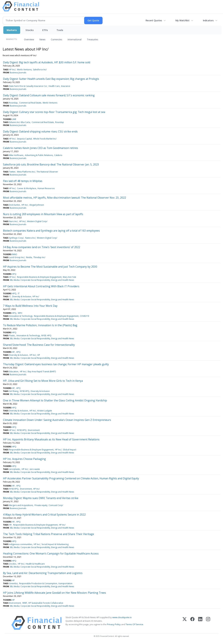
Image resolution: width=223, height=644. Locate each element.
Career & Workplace (27, 188)
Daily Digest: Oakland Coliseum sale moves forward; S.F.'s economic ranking (49, 95)
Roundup (13, 103)
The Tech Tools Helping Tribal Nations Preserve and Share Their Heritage (48, 534)
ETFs (45, 30)
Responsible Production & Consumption (38, 583)
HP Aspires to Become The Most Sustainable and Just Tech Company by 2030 (50, 267)
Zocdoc (13, 564)
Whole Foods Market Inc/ (45, 139)
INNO (15, 254)
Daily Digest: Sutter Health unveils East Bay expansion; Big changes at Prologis (51, 79)
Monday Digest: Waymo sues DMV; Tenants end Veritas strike (41, 498)
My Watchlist (182, 20)
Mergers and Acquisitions (21, 505)
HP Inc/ (12, 70)
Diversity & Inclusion (22, 297)
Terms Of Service (134, 624)
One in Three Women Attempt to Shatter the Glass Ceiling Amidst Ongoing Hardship (55, 400)
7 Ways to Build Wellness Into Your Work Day (30, 306)
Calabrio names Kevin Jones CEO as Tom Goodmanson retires (40, 148)
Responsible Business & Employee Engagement (39, 277)
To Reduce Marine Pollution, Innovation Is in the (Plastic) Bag (40, 325)
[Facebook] (192, 623)
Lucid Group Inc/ (17, 257)
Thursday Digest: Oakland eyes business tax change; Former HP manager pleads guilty (56, 364)
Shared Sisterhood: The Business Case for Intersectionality (39, 345)
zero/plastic (15, 469)
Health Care (54, 86)
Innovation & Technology (21, 316)
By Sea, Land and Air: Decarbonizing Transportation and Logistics (43, 573)
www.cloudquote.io (122, 617)
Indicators (208, 20)
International (74, 39)
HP (13, 352)
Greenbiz (13, 583)
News (42, 39)
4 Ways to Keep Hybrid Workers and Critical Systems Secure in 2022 (44, 515)
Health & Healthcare (35, 564)
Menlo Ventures (24, 70)
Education (14, 371)
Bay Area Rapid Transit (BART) (42, 371)
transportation (65, 583)
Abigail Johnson (37, 205)
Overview (29, 39)
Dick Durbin (14, 205)
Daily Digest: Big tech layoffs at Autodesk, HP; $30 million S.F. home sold (47, 62)
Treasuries (92, 39)
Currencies (56, 39)
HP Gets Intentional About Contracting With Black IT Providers (41, 286)
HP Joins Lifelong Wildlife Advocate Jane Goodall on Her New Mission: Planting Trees (54, 593)
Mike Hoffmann (16, 155)
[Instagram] (208, 623)
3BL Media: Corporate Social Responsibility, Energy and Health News (42, 280)
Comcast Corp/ (56, 505)
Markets (12, 30)
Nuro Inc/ (13, 221)
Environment (34, 430)
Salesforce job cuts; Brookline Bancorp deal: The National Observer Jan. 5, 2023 (51, 164)
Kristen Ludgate (45, 411)
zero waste (35, 469)
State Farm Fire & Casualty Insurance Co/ (28, 86)
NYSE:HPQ (25, 391)
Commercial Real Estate (30, 103)
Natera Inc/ (30, 238)
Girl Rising (14, 391)
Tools (60, 30)
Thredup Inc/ (39, 257)
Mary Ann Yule (69, 277)
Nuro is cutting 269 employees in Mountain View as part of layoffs (43, 214)
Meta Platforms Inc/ (26, 172)
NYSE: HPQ (46, 335)
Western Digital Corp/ (37, 221)
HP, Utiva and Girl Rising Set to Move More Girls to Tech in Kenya (43, 381)
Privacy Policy (114, 624)
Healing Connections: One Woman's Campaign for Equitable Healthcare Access (51, 554)
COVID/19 (84, 316)
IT (19, 294)
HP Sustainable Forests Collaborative (46, 603)
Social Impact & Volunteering (55, 544)
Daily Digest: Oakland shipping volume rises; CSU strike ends (40, 131)
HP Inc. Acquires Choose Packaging (24, 459)
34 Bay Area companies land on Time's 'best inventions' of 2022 (42, 247)
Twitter (12, 172)
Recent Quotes (154, 20)
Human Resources (46, 188)
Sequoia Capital (24, 139)
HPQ (14, 274)
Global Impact (69, 450)
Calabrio (58, 155)
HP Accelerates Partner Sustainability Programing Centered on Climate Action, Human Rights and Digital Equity (71, 478)
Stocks (30, 30)
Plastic (12, 335)
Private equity (41, 505)
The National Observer (47, 172)
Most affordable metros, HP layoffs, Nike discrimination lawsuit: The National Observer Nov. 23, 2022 (64, 198)
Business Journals (18, 73)
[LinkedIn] (200, 623)
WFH (20, 313)
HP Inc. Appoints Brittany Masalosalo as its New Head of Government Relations (51, 439)
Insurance (66, 86)
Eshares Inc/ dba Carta (20, 122)
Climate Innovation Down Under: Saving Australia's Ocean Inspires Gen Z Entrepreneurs (57, 420)
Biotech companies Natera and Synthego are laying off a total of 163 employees (51, 231)
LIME (14, 119)
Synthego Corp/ (16, 238)
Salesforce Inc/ (40, 70)
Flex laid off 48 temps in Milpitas (23, 181)
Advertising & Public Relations (39, 155)
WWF (25, 603)
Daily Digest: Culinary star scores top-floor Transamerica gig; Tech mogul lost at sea (54, 112)
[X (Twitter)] (185, 623)
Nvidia (29, 257)
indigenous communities (21, 544)
